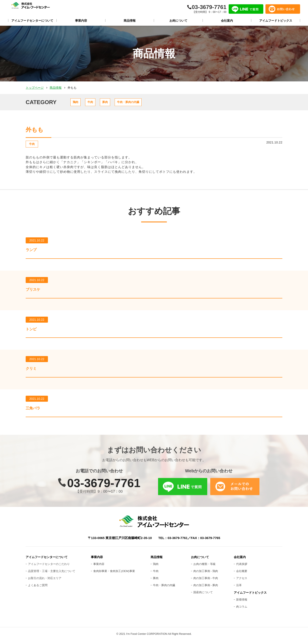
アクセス (242, 582)
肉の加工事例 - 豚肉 (206, 588)
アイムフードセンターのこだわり (49, 567)
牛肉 (102, 103)
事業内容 (99, 567)
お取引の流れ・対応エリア (45, 582)
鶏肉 (79, 103)
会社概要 (242, 574)
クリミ (33, 373)
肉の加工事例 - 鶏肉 (206, 574)
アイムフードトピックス (250, 596)
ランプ (33, 254)
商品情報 (56, 88)
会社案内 (240, 560)
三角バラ (36, 412)
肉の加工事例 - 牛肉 (206, 582)
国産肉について (203, 595)
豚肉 (124, 103)
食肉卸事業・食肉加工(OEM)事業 (114, 574)
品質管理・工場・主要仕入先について (52, 574)
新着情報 (242, 603)
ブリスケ (36, 294)
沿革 (239, 588)
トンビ (33, 333)
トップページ (35, 88)
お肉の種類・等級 (204, 567)
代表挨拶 (242, 567)
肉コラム (242, 610)
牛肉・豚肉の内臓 (157, 103)
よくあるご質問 (38, 588)
